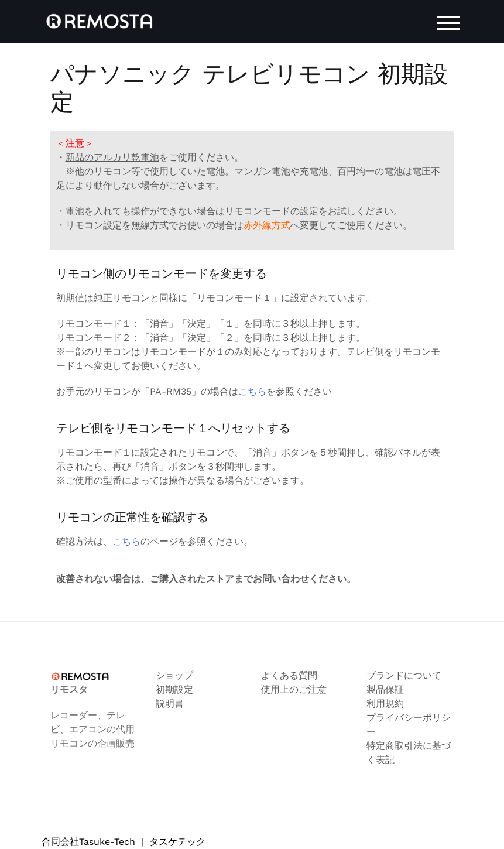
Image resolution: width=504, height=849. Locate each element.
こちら (252, 391)
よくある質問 (289, 675)
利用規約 (385, 703)
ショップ (174, 675)
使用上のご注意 (294, 689)
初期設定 (174, 689)
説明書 (170, 703)
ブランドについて (404, 675)
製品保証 (385, 689)
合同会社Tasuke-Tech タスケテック (124, 842)
